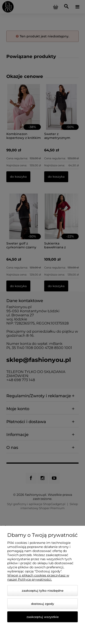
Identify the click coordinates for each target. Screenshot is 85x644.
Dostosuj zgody (42, 604)
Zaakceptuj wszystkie (43, 617)
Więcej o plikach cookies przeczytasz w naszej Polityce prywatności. (38, 577)
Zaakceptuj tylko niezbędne (43, 591)
